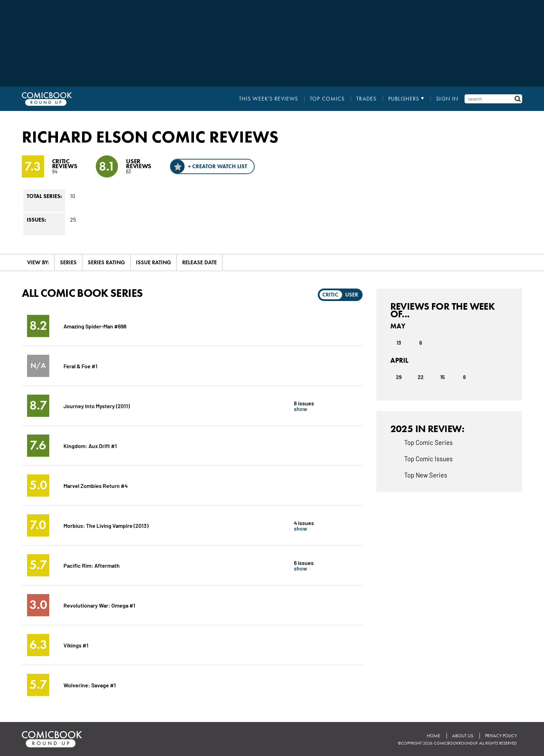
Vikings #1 (76, 645)
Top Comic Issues (428, 458)
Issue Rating (154, 262)
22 (421, 377)
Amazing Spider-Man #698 (95, 326)
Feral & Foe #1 (80, 366)
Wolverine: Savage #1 (90, 685)
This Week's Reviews (269, 99)
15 (443, 377)
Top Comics (327, 99)
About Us (463, 736)
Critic (330, 295)
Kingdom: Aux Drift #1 (90, 445)
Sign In (447, 99)
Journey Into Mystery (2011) (97, 406)
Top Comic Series (428, 442)
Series (68, 262)
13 (399, 343)
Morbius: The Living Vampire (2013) (106, 525)
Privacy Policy (501, 736)
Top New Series (426, 475)
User (352, 295)
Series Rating (106, 262)
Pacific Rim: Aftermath (92, 565)
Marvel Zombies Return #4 (96, 485)
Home (433, 736)
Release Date (199, 262)
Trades (366, 99)
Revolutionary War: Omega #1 (99, 605)
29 (399, 377)
